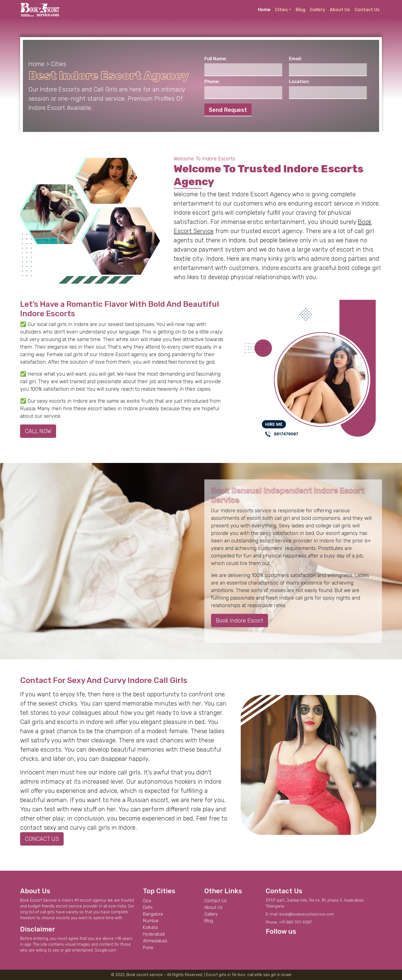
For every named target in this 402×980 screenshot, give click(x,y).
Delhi (148, 907)
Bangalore (153, 914)
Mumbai (151, 921)
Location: (299, 82)
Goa (147, 901)
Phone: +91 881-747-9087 (289, 922)
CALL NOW (38, 431)
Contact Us (367, 10)
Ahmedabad (155, 941)
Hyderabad (154, 934)
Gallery (318, 10)
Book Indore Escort (240, 621)
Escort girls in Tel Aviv (226, 975)
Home (264, 10)
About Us (340, 10)
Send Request (228, 110)
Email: (295, 59)
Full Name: (216, 59)
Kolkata (150, 927)
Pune (148, 948)
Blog (301, 10)
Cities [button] (281, 10)
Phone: (212, 82)
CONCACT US (42, 839)
